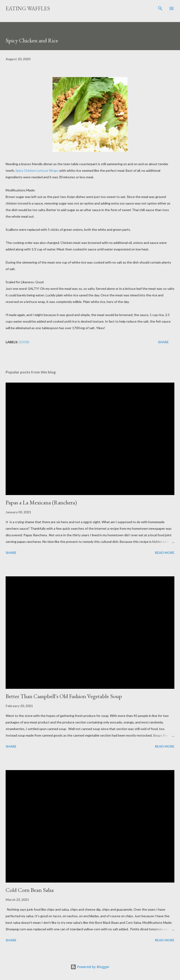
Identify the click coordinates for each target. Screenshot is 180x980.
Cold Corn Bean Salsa (30, 890)
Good (24, 342)
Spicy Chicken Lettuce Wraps (37, 170)
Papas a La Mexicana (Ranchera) (41, 502)
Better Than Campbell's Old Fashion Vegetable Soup (64, 696)
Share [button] (163, 342)
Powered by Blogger (90, 967)
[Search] (160, 8)
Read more (165, 553)
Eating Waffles (28, 8)
